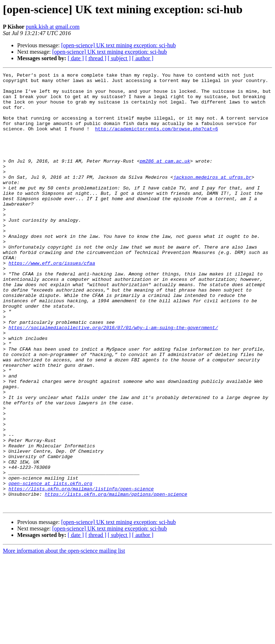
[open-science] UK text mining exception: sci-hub (119, 45)
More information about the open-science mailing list (64, 638)
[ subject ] (119, 58)
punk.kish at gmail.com (53, 27)
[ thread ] (96, 58)
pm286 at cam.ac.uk (165, 179)
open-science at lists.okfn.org (50, 566)
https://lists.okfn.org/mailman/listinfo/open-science (81, 572)
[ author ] (143, 58)
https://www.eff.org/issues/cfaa (52, 302)
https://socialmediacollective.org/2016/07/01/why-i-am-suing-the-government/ (113, 379)
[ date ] (76, 58)
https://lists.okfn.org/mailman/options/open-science (116, 579)
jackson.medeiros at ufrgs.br (212, 198)
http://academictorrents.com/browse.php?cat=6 (156, 140)
